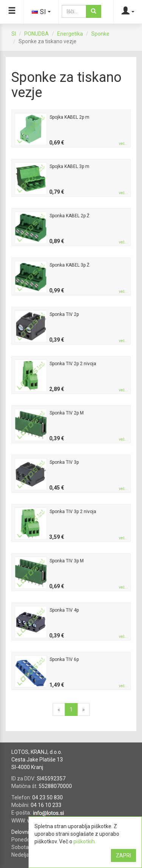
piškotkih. (85, 841)
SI (14, 34)
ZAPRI (123, 855)
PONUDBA (37, 34)
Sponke (100, 34)
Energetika (70, 34)
